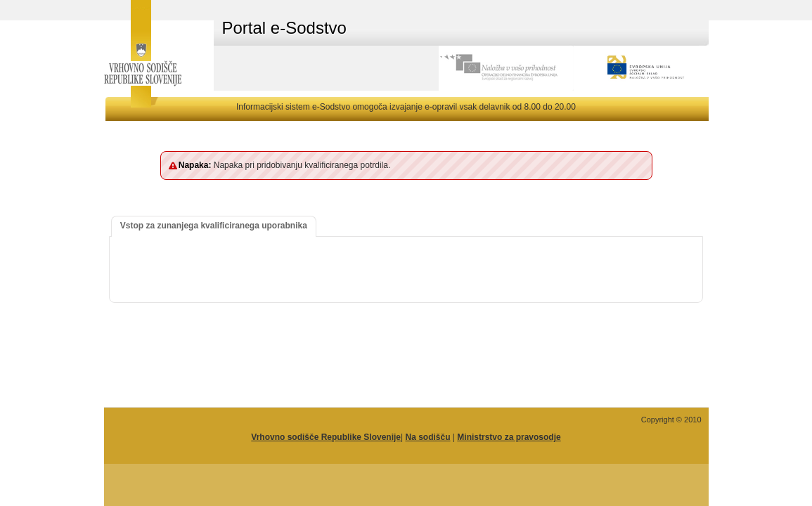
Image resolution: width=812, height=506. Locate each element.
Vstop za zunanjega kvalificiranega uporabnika (214, 226)
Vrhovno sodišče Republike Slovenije (326, 437)
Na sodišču (427, 437)
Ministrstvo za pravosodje (509, 437)
